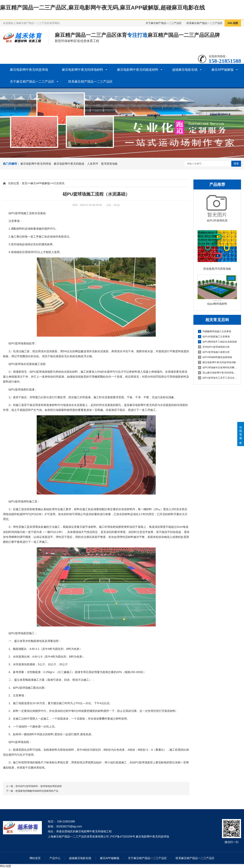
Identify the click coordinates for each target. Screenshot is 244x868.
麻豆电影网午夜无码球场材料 (83, 70)
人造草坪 (93, 164)
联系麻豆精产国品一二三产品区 (205, 23)
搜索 (236, 164)
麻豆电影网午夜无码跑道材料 (138, 70)
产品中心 (55, 858)
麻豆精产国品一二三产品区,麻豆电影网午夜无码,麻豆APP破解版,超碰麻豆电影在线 (102, 8)
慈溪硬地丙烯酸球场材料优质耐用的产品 (37, 791)
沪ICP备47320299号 (122, 836)
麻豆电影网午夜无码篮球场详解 (217, 362)
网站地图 (6, 866)
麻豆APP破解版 (223, 70)
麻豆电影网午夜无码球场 (36, 164)
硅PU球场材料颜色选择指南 (215, 357)
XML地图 (233, 23)
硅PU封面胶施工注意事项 (214, 337)
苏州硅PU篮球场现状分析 (214, 347)
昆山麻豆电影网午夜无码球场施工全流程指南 (217, 373)
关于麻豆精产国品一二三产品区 (164, 23)
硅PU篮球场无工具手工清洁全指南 (217, 378)
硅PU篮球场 (16, 213)
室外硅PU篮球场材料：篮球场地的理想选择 (39, 786)
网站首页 (35, 858)
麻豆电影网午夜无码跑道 (69, 164)
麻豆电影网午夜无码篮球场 (29, 70)
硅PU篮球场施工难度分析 (214, 352)
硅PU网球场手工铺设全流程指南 (217, 342)
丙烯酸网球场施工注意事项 (215, 331)
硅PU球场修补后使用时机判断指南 (217, 368)
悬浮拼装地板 (109, 164)
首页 (25, 183)
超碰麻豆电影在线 (185, 70)
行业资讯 (59, 183)
